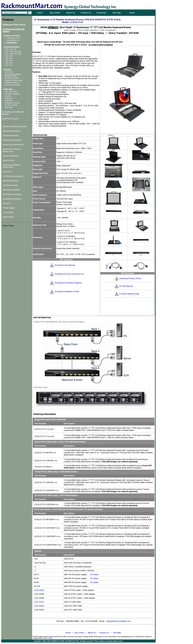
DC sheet (94, 574)
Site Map (117, 633)
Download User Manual (65, 265)
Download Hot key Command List (69, 274)
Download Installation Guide (67, 291)
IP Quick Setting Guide (129, 294)
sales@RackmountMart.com (119, 621)
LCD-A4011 (39, 602)
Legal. (51, 638)
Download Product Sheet (130, 278)
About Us (92, 633)
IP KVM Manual (126, 286)
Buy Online (79, 633)
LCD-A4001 (39, 590)
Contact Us (104, 633)
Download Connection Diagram (68, 283)
